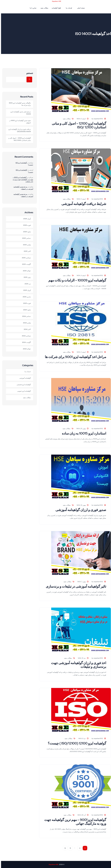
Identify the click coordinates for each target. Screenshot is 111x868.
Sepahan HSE (56, 1)
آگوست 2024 (25, 342)
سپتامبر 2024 (25, 336)
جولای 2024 (26, 349)
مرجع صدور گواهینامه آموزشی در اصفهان (22, 188)
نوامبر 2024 (26, 323)
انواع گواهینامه (55, 8)
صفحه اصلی (80, 8)
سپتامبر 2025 (25, 258)
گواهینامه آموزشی (24, 378)
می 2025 (27, 284)
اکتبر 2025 (26, 251)
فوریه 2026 (26, 225)
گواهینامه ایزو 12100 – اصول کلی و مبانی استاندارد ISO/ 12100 (78, 125)
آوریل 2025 (26, 290)
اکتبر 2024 (26, 329)
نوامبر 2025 (26, 245)
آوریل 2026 (26, 219)
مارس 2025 (26, 297)
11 (69, 848)
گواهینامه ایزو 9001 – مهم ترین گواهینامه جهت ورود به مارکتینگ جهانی (74, 822)
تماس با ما (32, 8)
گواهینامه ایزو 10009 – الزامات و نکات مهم (76, 280)
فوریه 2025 (26, 303)
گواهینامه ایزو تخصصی (23, 385)
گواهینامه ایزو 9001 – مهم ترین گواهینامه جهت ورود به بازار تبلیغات (22, 179)
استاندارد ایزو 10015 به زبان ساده (83, 433)
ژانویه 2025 (26, 310)
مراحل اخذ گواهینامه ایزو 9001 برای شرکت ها (74, 357)
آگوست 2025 (25, 264)
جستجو (29, 73)
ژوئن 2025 (26, 277)
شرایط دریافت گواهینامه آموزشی (83, 204)
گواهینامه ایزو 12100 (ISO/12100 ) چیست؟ (76, 743)
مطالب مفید (43, 8)
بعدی (64, 848)
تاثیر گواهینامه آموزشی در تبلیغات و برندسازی (75, 586)
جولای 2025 (26, 271)
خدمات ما (68, 8)
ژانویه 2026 (26, 232)
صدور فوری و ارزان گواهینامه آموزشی (80, 510)
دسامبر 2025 (25, 238)
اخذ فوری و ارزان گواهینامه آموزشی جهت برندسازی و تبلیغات (78, 665)
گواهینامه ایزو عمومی (23, 391)
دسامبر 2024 (25, 316)
